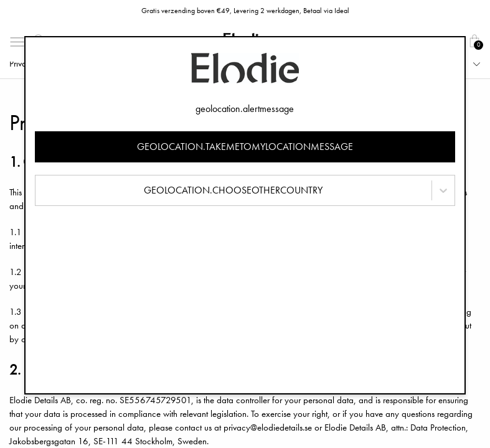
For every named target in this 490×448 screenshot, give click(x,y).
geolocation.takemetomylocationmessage (245, 147)
